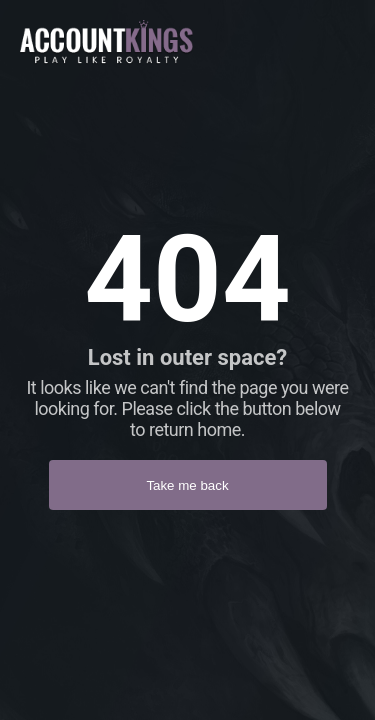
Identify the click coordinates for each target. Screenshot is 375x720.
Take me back (187, 485)
